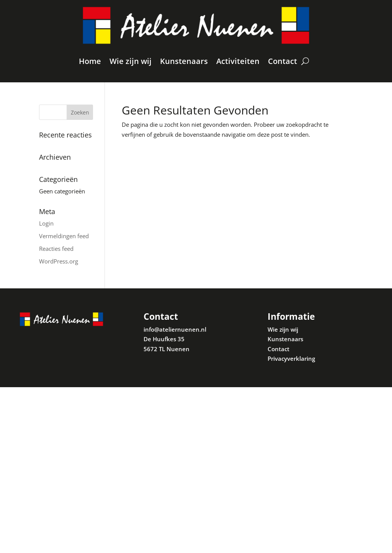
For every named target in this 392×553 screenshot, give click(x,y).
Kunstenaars (184, 61)
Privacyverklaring (291, 358)
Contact (283, 61)
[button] (376, 11)
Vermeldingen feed (64, 236)
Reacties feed (56, 249)
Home (90, 61)
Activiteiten (238, 61)
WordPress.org (59, 261)
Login (46, 223)
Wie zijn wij (131, 61)
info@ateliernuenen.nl (175, 329)
